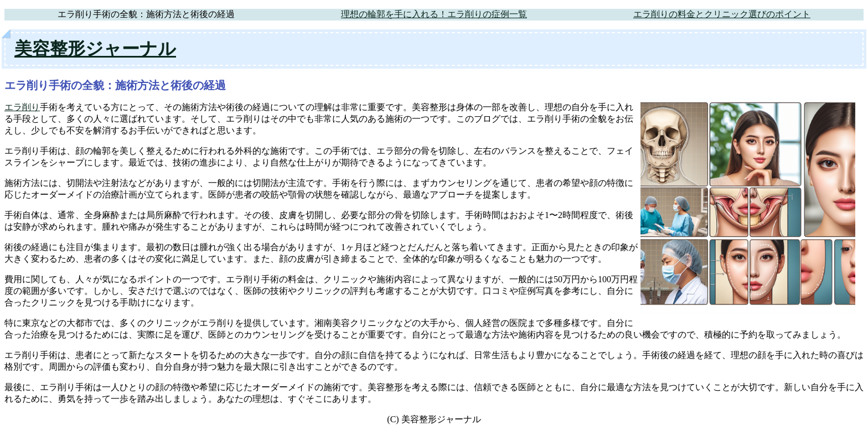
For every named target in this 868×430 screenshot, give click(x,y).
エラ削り (22, 107)
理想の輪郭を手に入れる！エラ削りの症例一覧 (434, 14)
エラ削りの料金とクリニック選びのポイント (722, 14)
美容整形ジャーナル (95, 49)
